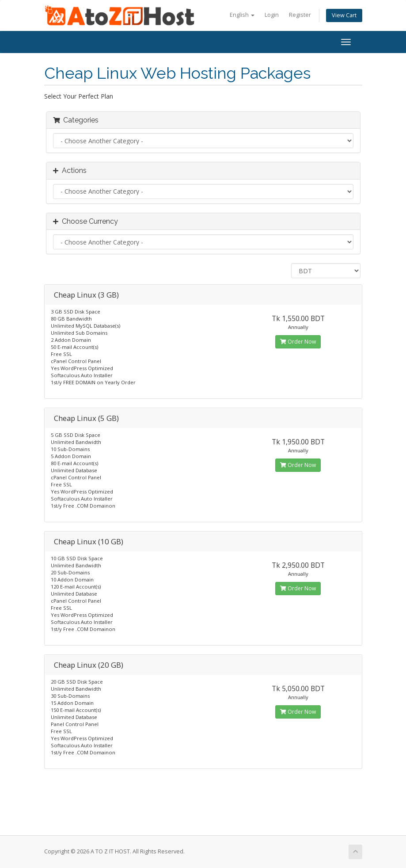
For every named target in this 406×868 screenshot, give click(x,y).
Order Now (298, 342)
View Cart (344, 15)
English (242, 15)
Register (300, 15)
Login (272, 15)
